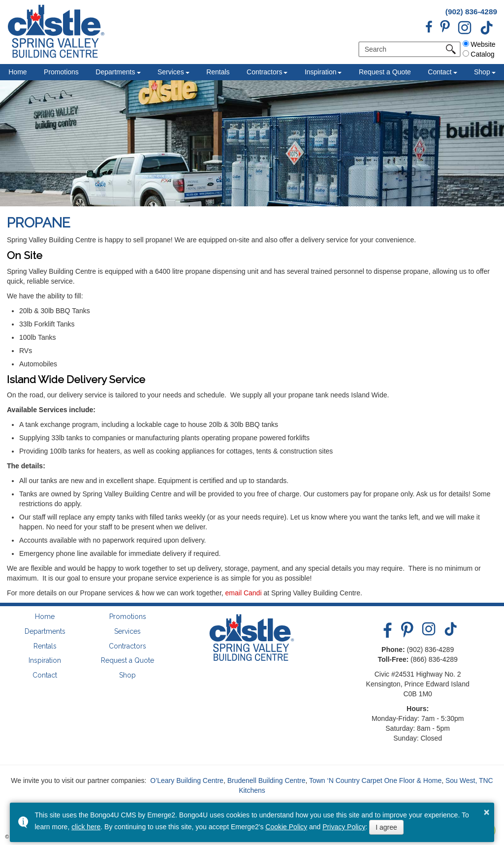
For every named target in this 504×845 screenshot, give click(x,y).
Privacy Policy (344, 827)
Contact (440, 72)
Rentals (218, 72)
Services (171, 72)
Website (479, 44)
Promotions (61, 72)
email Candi (244, 593)
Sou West (460, 780)
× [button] (487, 812)
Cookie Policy (286, 827)
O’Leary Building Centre (187, 780)
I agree (386, 827)
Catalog (478, 54)
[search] (404, 49)
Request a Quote (385, 72)
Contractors (264, 72)
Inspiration (321, 72)
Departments (115, 72)
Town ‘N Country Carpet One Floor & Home (375, 780)
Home (17, 72)
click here (86, 827)
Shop (482, 72)
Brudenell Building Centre (267, 780)
